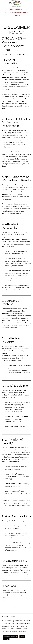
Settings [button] (6, 639)
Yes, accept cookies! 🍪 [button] (10, 636)
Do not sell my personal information (14, 632)
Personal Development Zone (16, 3)
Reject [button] (22, 636)
